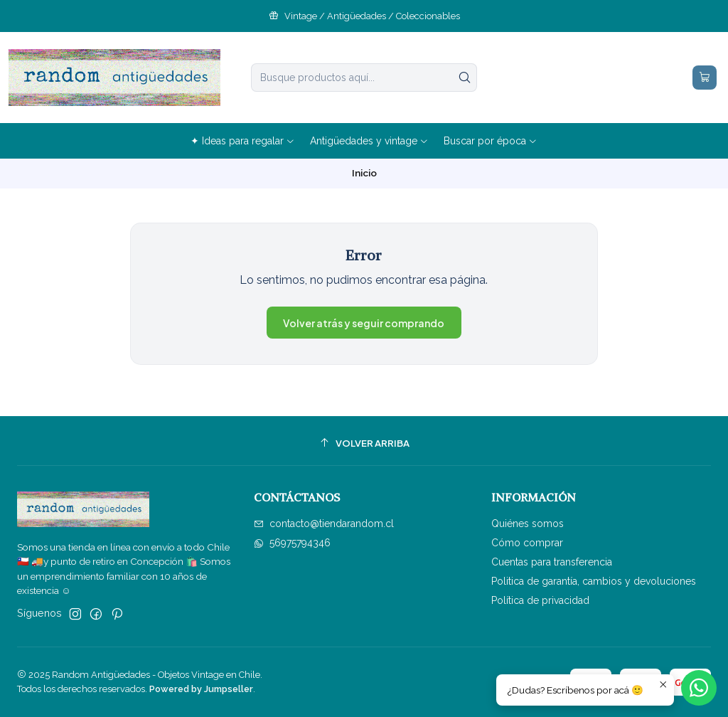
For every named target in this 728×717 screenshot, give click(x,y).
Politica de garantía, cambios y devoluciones (594, 581)
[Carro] (705, 78)
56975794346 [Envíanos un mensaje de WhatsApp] (292, 543)
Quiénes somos (528, 524)
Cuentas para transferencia (552, 562)
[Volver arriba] (364, 443)
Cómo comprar (527, 543)
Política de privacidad (540, 600)
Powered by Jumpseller (201, 689)
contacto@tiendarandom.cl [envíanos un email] (324, 524)
